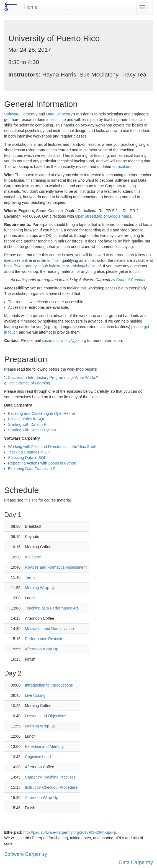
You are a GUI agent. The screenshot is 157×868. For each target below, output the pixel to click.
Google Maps (119, 216)
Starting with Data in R (27, 424)
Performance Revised (44, 639)
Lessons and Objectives (46, 716)
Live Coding (35, 695)
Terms (30, 577)
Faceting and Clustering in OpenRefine (41, 413)
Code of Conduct (131, 280)
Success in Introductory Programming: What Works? (53, 378)
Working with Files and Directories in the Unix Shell (52, 447)
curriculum (121, 167)
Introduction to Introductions (49, 685)
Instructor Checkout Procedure (51, 787)
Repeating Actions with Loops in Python (42, 463)
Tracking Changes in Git (29, 452)
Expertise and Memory (44, 746)
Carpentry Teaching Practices (50, 777)
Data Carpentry (59, 114)
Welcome (33, 557)
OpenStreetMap (89, 216)
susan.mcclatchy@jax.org (64, 341)
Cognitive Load (38, 757)
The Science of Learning (29, 383)
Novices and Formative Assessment (56, 567)
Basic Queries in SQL (27, 419)
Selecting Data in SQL (27, 458)
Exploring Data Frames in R (32, 469)
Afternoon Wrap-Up (42, 649)
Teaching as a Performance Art (51, 608)
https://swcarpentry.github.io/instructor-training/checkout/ (52, 266)
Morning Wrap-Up (40, 588)
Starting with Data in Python (32, 430)
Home (31, 7)
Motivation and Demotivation (49, 629)
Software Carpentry (21, 114)
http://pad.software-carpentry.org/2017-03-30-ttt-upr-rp (70, 832)
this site (31, 500)
